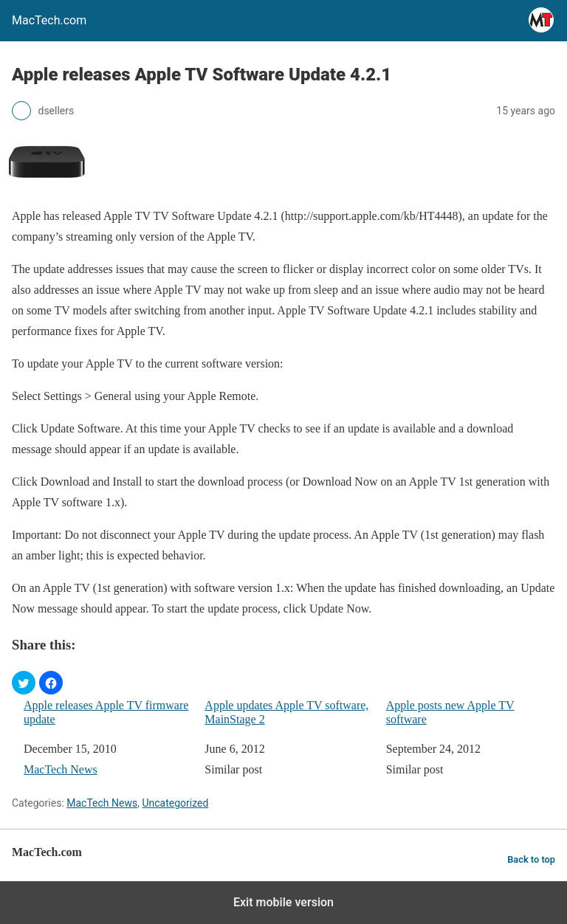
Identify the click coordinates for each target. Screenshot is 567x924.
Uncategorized (175, 803)
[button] (24, 683)
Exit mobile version (283, 902)
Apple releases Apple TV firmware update (106, 712)
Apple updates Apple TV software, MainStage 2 (286, 712)
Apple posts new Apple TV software (450, 712)
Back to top (531, 859)
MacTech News (61, 769)
